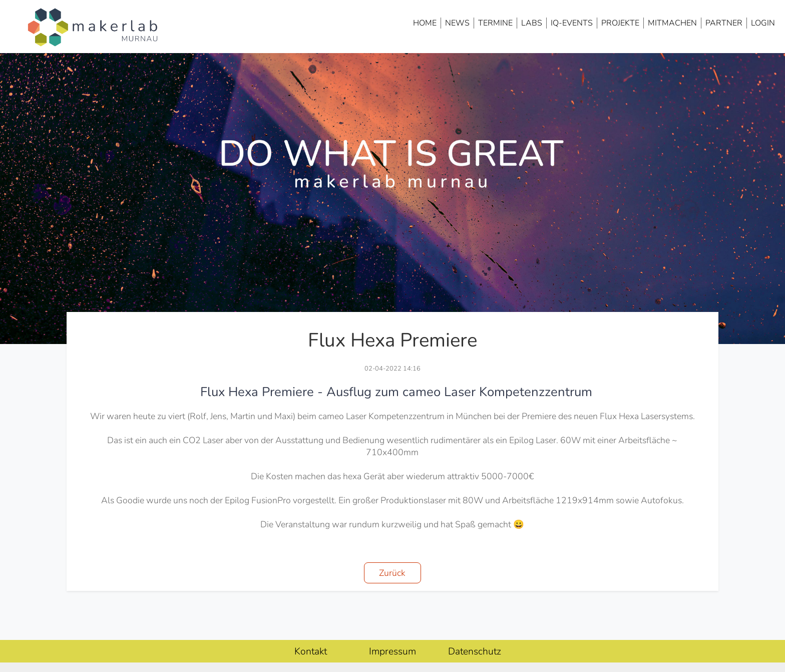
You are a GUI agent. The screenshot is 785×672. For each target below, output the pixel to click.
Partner (724, 23)
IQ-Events (572, 23)
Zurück (392, 573)
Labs (532, 23)
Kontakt (311, 651)
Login (763, 23)
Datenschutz (475, 651)
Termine (495, 23)
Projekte (620, 23)
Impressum (392, 651)
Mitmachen (672, 23)
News (457, 23)
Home (425, 23)
